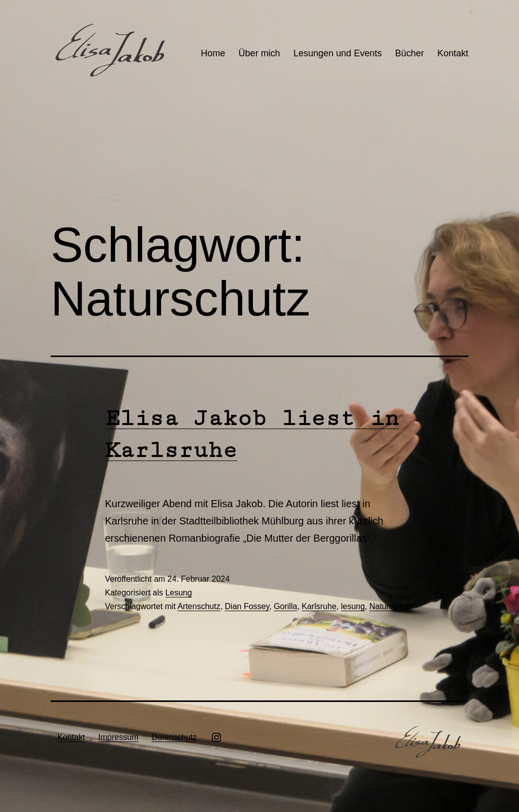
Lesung (179, 593)
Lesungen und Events (338, 53)
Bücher (410, 53)
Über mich (259, 53)
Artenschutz (199, 606)
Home (213, 53)
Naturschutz (391, 606)
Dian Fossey (247, 606)
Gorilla (285, 606)
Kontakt (453, 53)
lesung (353, 606)
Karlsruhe (319, 606)
